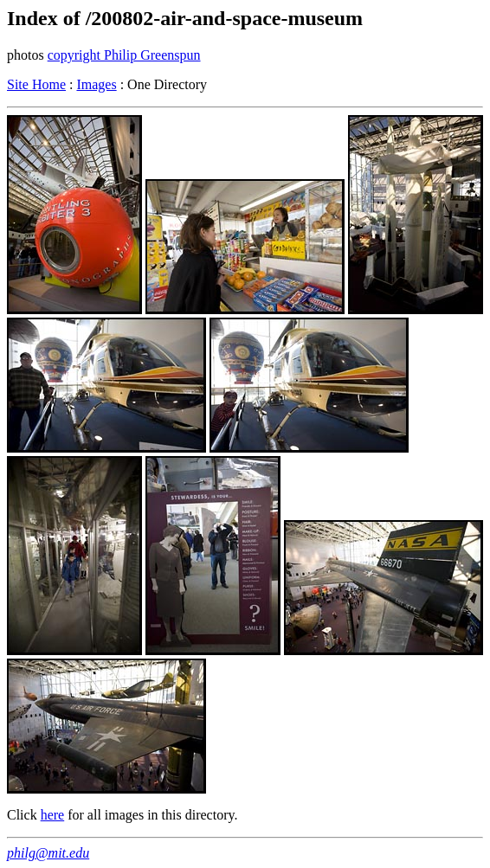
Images (96, 84)
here (53, 815)
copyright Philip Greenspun (124, 55)
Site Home (36, 84)
